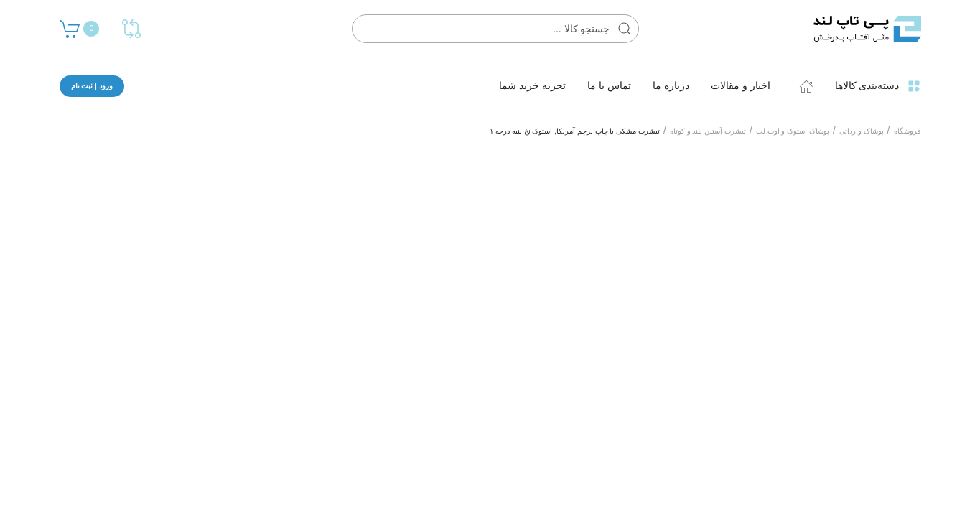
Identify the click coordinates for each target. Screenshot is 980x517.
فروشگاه (907, 131)
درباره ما (671, 85)
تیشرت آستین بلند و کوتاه (708, 131)
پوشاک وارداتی (862, 131)
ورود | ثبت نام (92, 86)
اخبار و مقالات (741, 85)
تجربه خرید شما (532, 85)
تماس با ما (609, 85)
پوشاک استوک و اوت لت (793, 131)
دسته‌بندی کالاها (878, 86)
